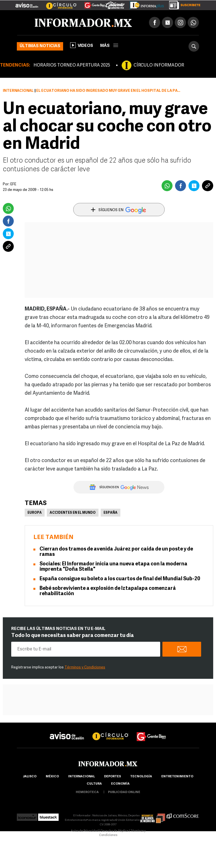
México (52, 777)
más (109, 46)
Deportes (112, 777)
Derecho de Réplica (115, 831)
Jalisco (30, 777)
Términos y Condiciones (85, 667)
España (111, 513)
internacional (81, 777)
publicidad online (124, 792)
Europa (35, 513)
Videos (82, 45)
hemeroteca (87, 792)
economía (120, 784)
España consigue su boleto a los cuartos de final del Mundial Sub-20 (120, 579)
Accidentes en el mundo (73, 513)
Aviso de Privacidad (85, 831)
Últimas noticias (40, 46)
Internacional (18, 91)
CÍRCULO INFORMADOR (159, 65)
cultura (94, 784)
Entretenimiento (177, 777)
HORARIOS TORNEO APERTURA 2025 (72, 65)
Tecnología (141, 777)
